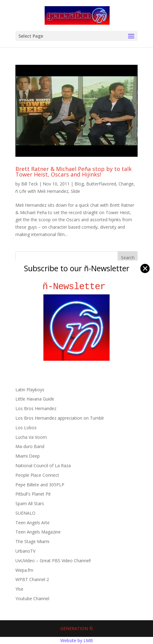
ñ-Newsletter (76, 287)
